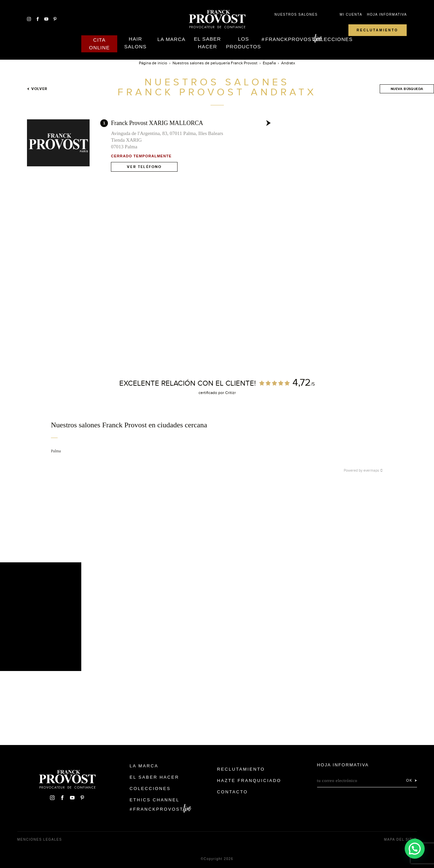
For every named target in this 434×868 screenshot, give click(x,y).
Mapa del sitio (401, 839)
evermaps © (373, 470)
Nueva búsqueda (407, 89)
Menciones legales (40, 839)
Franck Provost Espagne (217, 19)
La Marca (172, 39)
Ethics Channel (155, 800)
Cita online (99, 44)
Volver (37, 89)
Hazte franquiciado (249, 780)
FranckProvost (290, 39)
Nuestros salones (296, 14)
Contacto (233, 792)
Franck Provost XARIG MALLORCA (157, 123)
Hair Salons (135, 43)
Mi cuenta (351, 14)
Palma (56, 451)
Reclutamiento (378, 30)
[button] (414, 848)
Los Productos (244, 43)
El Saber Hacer (207, 43)
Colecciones (333, 39)
